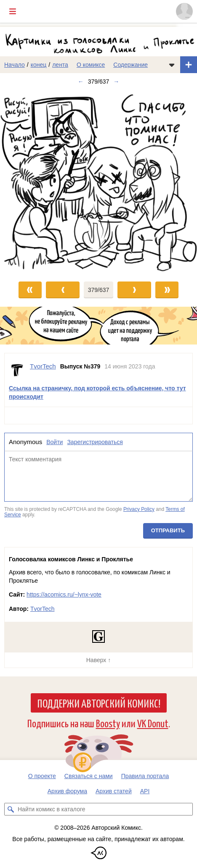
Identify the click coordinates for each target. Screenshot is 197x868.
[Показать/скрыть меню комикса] (172, 65)
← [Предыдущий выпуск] (81, 82)
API (145, 791)
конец (39, 65)
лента (60, 65)
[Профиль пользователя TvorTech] (17, 370)
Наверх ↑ (98, 660)
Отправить (168, 530)
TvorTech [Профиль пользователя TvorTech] (43, 366)
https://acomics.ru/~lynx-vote (64, 594)
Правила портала (145, 776)
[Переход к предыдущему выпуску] (25, 181)
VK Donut (153, 723)
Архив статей (114, 791)
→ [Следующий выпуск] (116, 82)
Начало (15, 65)
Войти (55, 442)
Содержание (130, 65)
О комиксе (91, 65)
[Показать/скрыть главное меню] (13, 11)
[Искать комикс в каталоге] (11, 809)
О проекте (42, 776)
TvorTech (43, 609)
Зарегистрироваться (95, 442)
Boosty (108, 723)
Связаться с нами (89, 776)
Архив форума (67, 791)
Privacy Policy (139, 509)
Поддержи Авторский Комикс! (99, 703)
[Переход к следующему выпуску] (98, 181)
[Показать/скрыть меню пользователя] (184, 11)
